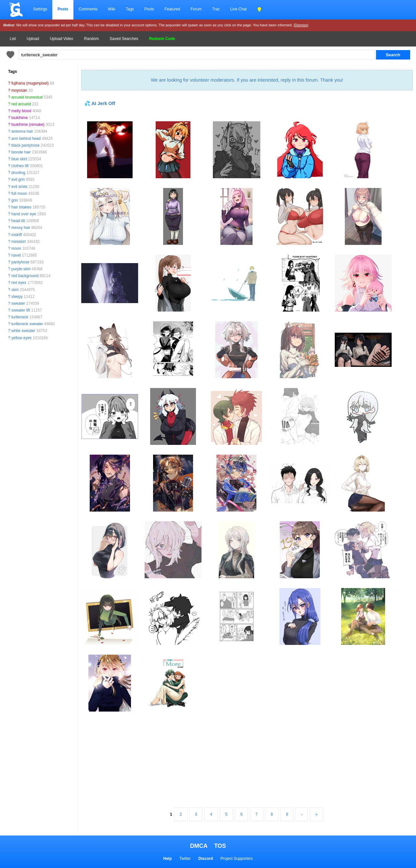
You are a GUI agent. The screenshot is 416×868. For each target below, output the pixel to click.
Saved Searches (124, 39)
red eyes (19, 283)
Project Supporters (236, 859)
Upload (33, 39)
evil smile (19, 187)
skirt (15, 290)
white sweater (23, 331)
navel (16, 255)
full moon (19, 194)
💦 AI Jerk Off (100, 103)
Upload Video (61, 39)
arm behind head (26, 139)
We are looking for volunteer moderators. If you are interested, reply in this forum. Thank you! (247, 80)
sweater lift (21, 310)
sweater (18, 303)
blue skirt (19, 159)
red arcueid (21, 104)
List (13, 39)
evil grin (18, 180)
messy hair (21, 228)
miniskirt (19, 242)
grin (15, 200)
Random (91, 39)
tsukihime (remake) (28, 125)
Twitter (185, 859)
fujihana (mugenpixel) (30, 83)
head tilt (18, 221)
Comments (88, 9)
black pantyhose (26, 145)
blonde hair (21, 152)
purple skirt (21, 269)
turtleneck (20, 317)
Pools (149, 9)
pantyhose (20, 262)
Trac (216, 9)
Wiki (112, 9)
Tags (130, 9)
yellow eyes (21, 338)
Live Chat (238, 9)
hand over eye (24, 214)
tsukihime (20, 118)
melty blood (21, 111)
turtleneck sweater (27, 324)
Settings (40, 9)
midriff (17, 235)
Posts (63, 9)
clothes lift (20, 166)
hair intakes (21, 207)
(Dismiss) (301, 25)
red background (25, 276)
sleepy (17, 297)
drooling (18, 173)
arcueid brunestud (27, 97)
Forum (196, 9)
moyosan (19, 90)
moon (16, 248)
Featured (172, 9)
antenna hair (22, 131)
